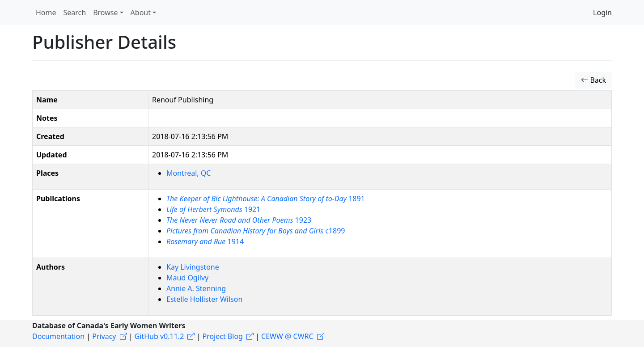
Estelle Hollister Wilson (204, 299)
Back (593, 80)
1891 (266, 199)
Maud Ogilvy (187, 278)
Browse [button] (105, 13)
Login (602, 13)
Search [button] (75, 13)
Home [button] (46, 13)
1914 (205, 241)
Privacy (104, 336)
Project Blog (222, 336)
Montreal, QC (189, 173)
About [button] (141, 13)
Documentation (58, 336)
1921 (213, 209)
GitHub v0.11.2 (159, 336)
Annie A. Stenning (196, 288)
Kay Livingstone (193, 267)
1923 (239, 220)
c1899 (256, 231)
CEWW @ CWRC (287, 336)
